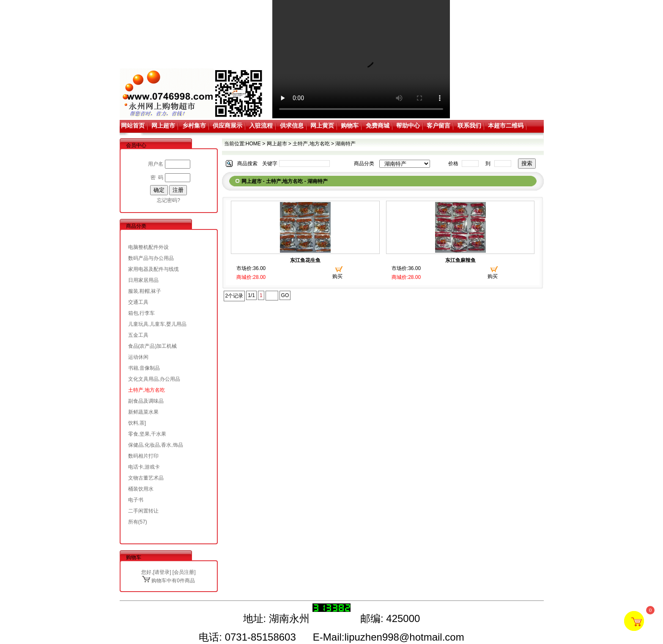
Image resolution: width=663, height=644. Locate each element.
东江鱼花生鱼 (305, 260)
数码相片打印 (143, 456)
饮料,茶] (137, 423)
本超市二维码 (506, 126)
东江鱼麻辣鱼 (460, 260)
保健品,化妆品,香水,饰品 (156, 445)
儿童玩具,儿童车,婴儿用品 (158, 324)
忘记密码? (168, 200)
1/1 (251, 295)
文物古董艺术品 (146, 478)
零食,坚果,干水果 (147, 434)
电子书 (136, 500)
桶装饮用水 (141, 489)
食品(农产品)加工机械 (153, 346)
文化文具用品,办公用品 (154, 379)
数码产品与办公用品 (151, 258)
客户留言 (438, 126)
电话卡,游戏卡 (144, 467)
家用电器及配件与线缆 (153, 269)
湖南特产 (345, 144)
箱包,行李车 (141, 313)
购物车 (350, 126)
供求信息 (292, 126)
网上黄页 (322, 126)
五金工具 (138, 335)
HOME (253, 144)
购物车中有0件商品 (168, 581)
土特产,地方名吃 (147, 390)
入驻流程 (261, 126)
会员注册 (184, 572)
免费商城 (378, 126)
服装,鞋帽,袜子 (145, 291)
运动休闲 (138, 357)
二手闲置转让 (143, 511)
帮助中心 (408, 126)
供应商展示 (227, 126)
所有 (133, 522)
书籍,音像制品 (144, 368)
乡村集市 (194, 126)
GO (285, 295)
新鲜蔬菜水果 (143, 412)
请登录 (162, 572)
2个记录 (234, 296)
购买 (337, 276)
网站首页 (133, 126)
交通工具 (138, 302)
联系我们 (469, 126)
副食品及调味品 (146, 401)
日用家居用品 (143, 280)
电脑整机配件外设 (148, 247)
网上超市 (163, 126)
